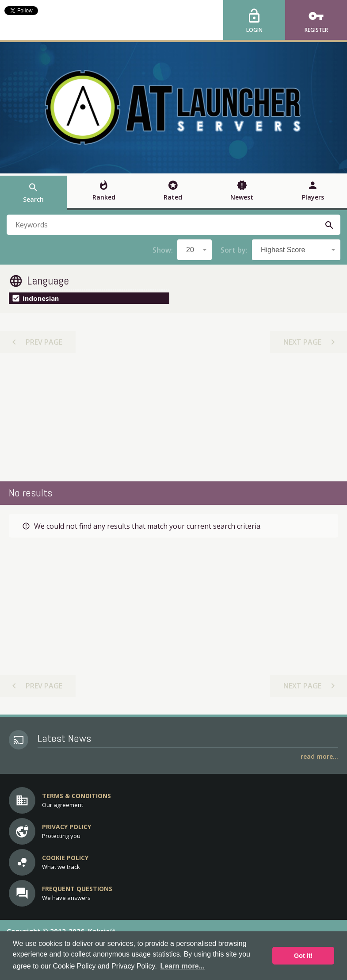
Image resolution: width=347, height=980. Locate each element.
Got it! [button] (303, 956)
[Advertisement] (174, 417)
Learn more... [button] (183, 966)
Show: (163, 250)
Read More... (319, 756)
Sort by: (234, 250)
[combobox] (194, 250)
